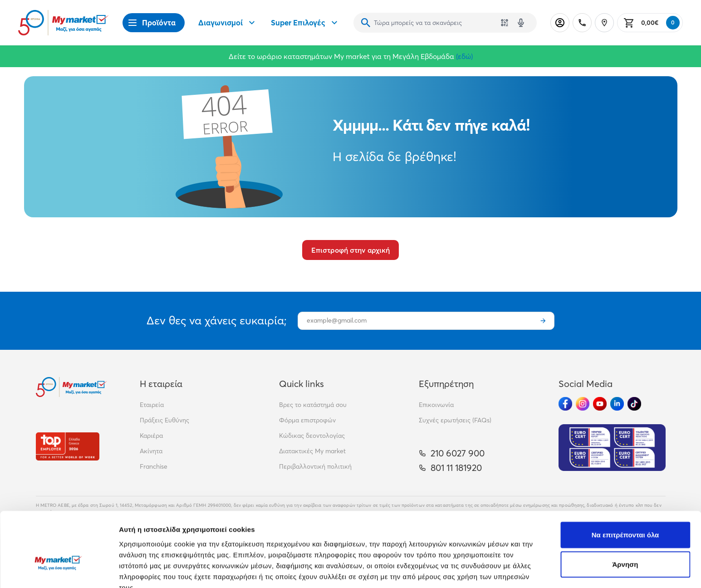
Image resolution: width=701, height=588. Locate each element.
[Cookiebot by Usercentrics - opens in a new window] (59, 570)
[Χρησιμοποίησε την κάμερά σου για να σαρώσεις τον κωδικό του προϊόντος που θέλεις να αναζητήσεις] (505, 23)
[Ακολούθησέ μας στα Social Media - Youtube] (600, 404)
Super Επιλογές (305, 23)
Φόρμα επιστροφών (307, 420)
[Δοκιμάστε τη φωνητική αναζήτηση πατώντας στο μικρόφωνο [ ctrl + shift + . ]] (521, 23)
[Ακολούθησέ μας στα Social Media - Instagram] (583, 404)
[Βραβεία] (68, 446)
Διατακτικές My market (312, 451)
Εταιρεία (152, 405)
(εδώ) (464, 56)
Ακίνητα (151, 451)
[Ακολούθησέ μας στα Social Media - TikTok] (634, 404)
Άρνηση (625, 511)
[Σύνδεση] (560, 23)
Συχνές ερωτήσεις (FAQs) (455, 420)
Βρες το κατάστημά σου (313, 405)
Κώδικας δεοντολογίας (312, 436)
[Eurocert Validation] (612, 448)
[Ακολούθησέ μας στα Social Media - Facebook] (565, 404)
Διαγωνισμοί (228, 23)
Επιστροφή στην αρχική (350, 250)
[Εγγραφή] (543, 321)
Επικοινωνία (436, 405)
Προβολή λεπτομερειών (539, 570)
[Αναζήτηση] (366, 23)
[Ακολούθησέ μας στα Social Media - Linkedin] (617, 404)
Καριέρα (151, 436)
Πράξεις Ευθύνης (164, 420)
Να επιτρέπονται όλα (625, 481)
